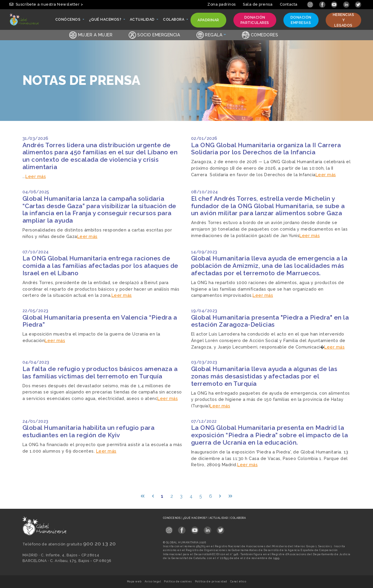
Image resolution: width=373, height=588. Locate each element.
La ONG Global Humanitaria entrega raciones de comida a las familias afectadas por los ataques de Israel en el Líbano (100, 266)
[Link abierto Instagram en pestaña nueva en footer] (169, 528)
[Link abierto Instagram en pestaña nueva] (311, 4)
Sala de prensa (258, 4)
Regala (210, 35)
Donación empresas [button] (301, 20)
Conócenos (172, 518)
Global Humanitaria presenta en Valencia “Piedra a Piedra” (100, 321)
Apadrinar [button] (208, 21)
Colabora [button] (174, 21)
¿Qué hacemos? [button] (106, 21)
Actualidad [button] (143, 21)
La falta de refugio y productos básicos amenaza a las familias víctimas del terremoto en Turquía (100, 372)
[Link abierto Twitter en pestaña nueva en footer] (221, 528)
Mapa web (134, 581)
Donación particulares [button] (255, 20)
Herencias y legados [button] (343, 20)
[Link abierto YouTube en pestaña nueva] (335, 4)
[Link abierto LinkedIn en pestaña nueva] (347, 4)
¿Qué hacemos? (195, 518)
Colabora (238, 518)
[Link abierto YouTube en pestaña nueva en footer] (195, 528)
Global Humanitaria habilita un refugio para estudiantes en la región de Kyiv (89, 431)
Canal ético (238, 581)
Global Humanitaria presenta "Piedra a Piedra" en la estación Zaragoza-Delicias (270, 321)
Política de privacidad (211, 581)
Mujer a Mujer (91, 35)
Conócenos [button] (68, 21)
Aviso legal (153, 581)
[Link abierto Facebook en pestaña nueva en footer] (182, 528)
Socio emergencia (155, 35)
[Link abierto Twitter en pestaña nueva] (358, 4)
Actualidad (219, 518)
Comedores (260, 35)
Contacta (289, 4)
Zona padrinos (222, 4)
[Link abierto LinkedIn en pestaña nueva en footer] (208, 528)
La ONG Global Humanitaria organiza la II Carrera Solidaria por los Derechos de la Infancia (266, 149)
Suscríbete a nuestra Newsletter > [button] (46, 4)
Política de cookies (178, 581)
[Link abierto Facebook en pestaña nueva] (323, 4)
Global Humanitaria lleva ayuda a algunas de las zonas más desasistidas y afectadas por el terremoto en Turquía (264, 376)
